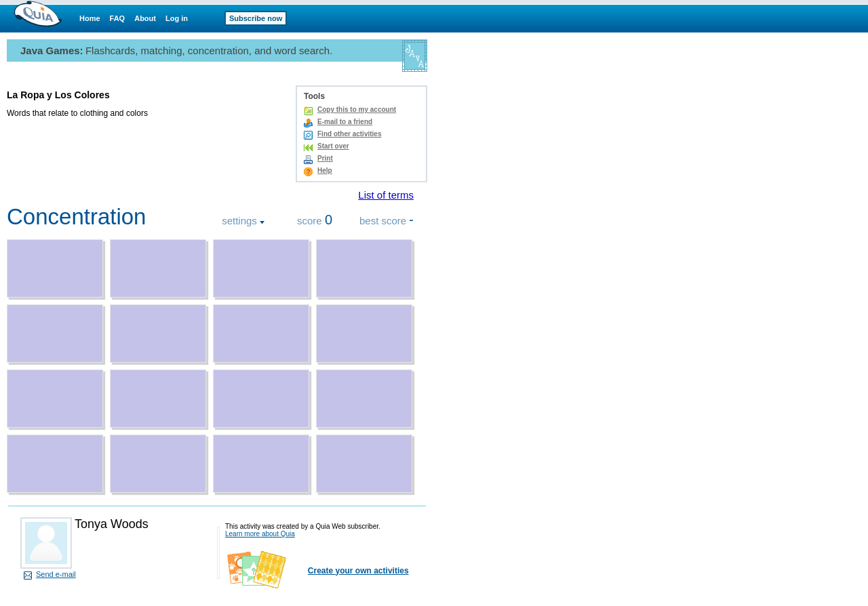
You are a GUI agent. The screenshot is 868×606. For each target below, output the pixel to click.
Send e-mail (56, 574)
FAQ (118, 18)
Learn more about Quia (260, 534)
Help (325, 170)
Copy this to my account (357, 109)
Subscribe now (256, 18)
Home (90, 18)
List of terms (386, 195)
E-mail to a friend (345, 122)
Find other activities (349, 134)
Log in (177, 18)
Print (325, 158)
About (145, 18)
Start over (333, 146)
